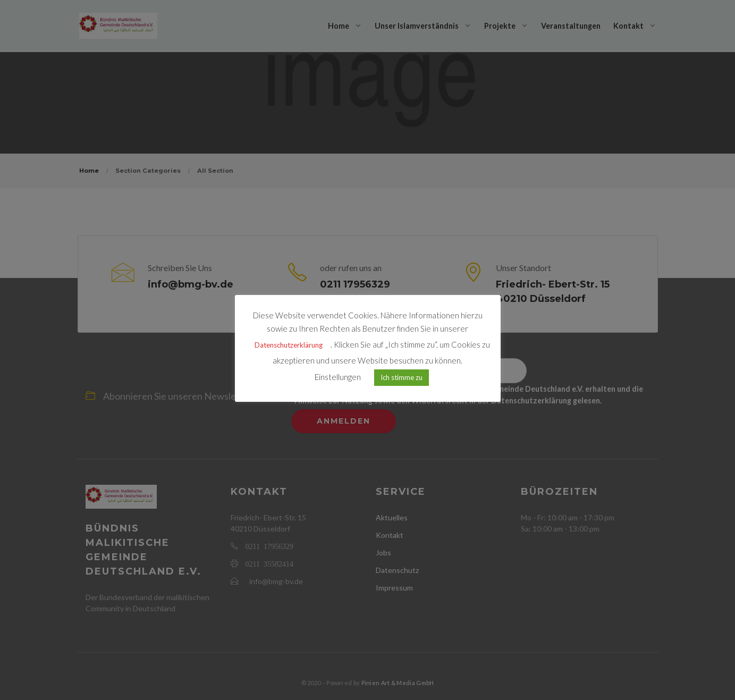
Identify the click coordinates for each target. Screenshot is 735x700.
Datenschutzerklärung (289, 345)
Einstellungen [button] (338, 377)
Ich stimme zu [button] (402, 377)
